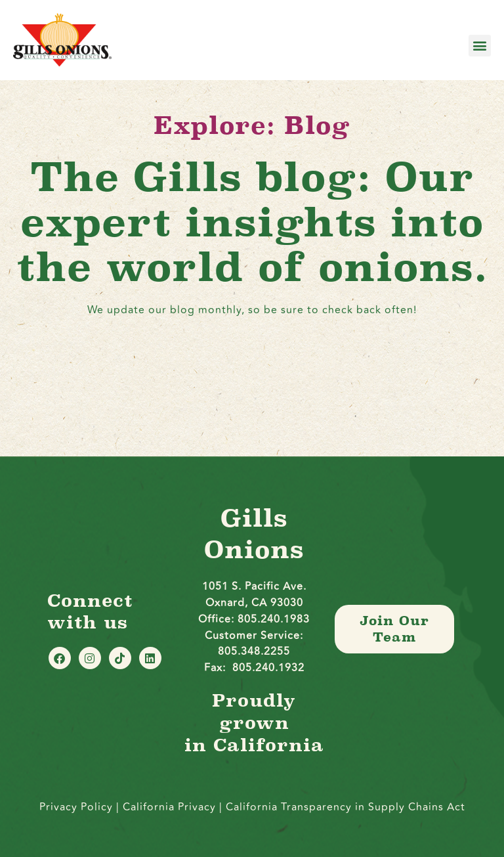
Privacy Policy (76, 807)
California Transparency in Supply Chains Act (346, 807)
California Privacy (171, 807)
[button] (480, 46)
